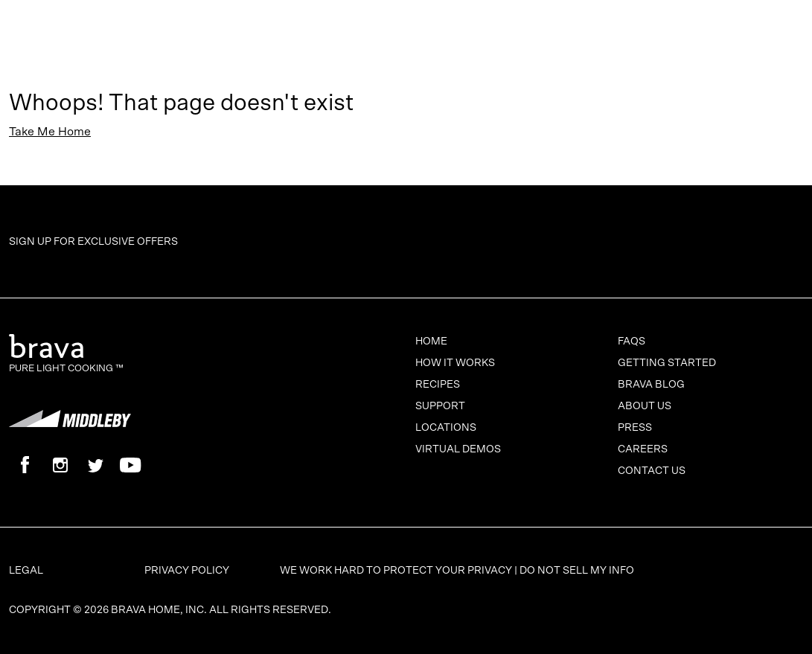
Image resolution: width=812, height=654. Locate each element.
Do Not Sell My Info (577, 571)
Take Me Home (50, 132)
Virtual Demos (458, 449)
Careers (643, 449)
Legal (26, 571)
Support (440, 406)
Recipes (438, 385)
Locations (446, 428)
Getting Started (667, 363)
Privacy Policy (187, 571)
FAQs (632, 342)
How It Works (455, 363)
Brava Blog (651, 385)
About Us (645, 406)
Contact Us (652, 471)
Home (431, 342)
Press (635, 428)
